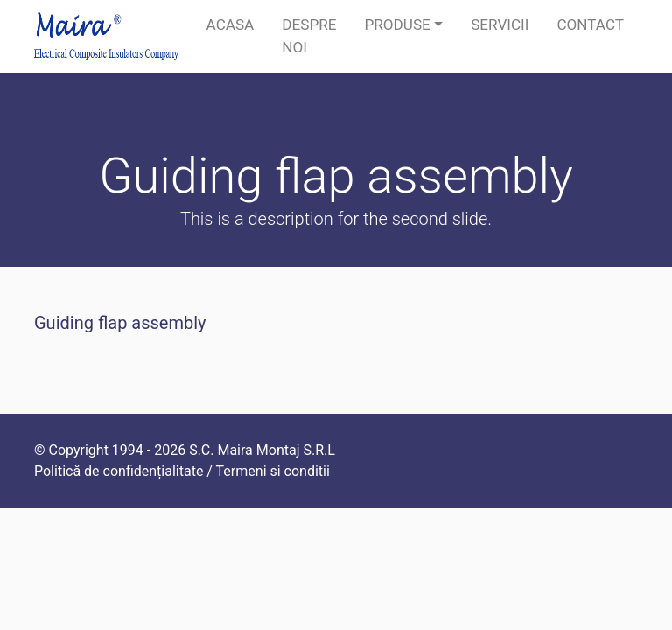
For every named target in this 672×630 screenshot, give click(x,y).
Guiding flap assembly (120, 323)
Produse (397, 24)
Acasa (231, 24)
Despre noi (309, 36)
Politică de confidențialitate (119, 471)
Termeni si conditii (273, 471)
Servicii (500, 24)
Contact (590, 24)
